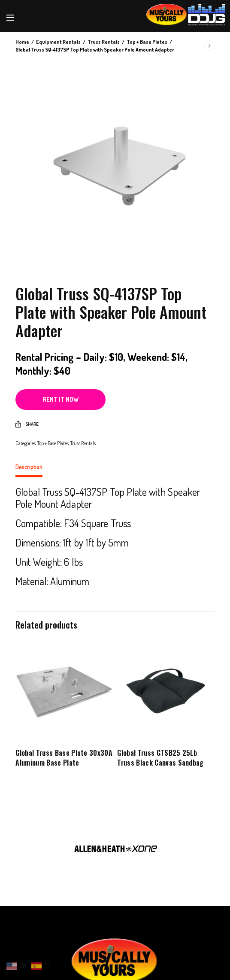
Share (27, 424)
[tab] (115, 470)
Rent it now (61, 399)
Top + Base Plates (147, 42)
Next (219, 845)
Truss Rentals (104, 42)
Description (29, 467)
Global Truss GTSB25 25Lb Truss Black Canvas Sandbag (160, 757)
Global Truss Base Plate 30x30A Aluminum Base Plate (64, 757)
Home (22, 42)
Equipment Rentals (58, 42)
